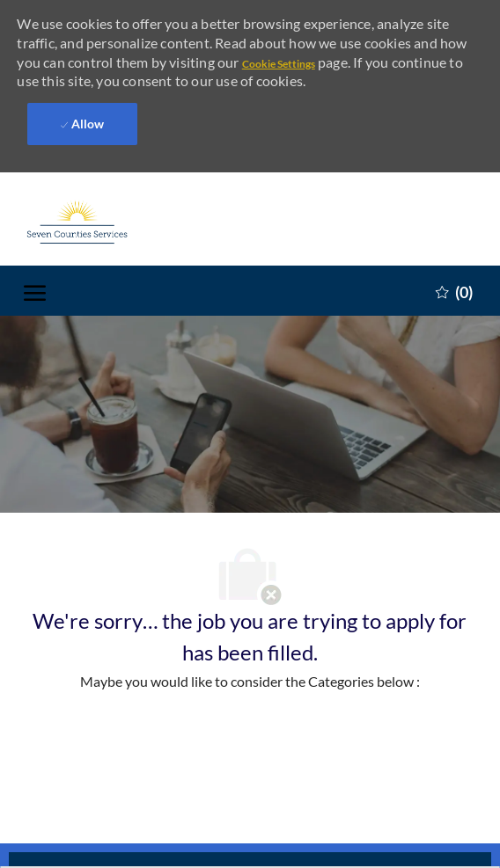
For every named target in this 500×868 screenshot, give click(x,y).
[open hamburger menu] (35, 281)
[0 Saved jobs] (454, 281)
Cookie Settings (279, 64)
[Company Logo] (112, 212)
